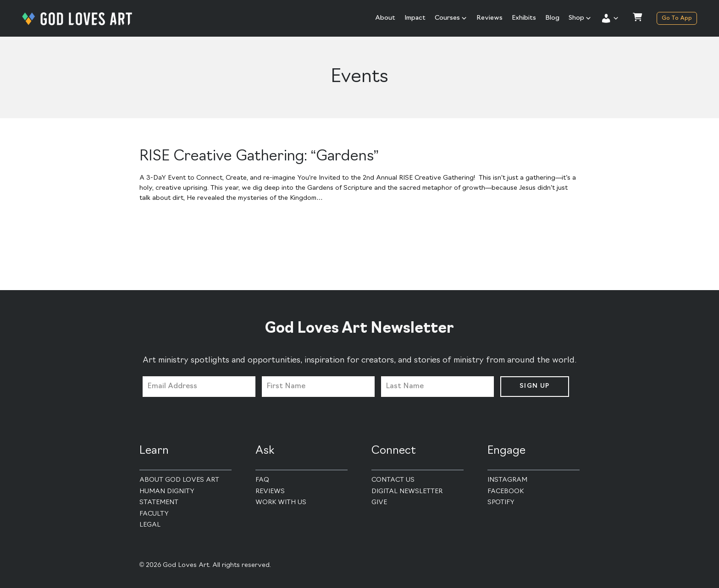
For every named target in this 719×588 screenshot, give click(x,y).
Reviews (489, 18)
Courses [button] (451, 18)
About (385, 18)
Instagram (507, 480)
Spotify (501, 503)
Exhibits (524, 18)
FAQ (262, 480)
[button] (610, 18)
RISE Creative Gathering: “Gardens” (259, 157)
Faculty (154, 514)
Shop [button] (580, 18)
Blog (552, 18)
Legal (150, 525)
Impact (415, 18)
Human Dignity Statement (167, 497)
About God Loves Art (179, 480)
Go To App (677, 18)
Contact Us (393, 480)
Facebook (506, 492)
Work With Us (281, 503)
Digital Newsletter (407, 492)
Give (379, 503)
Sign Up (535, 386)
